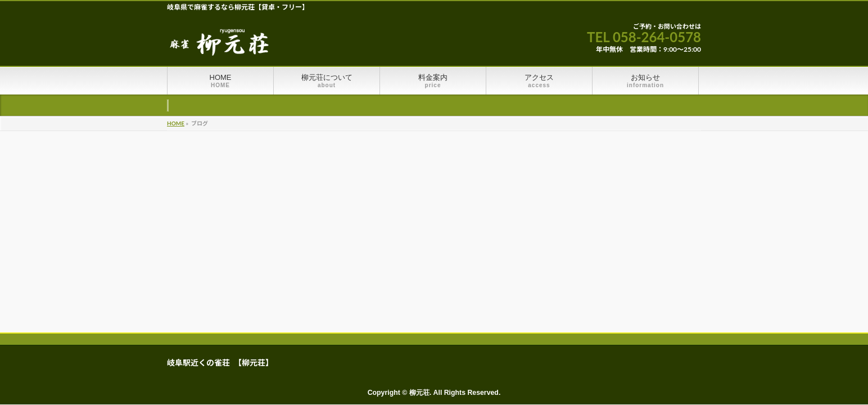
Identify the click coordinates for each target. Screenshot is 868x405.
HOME (176, 123)
